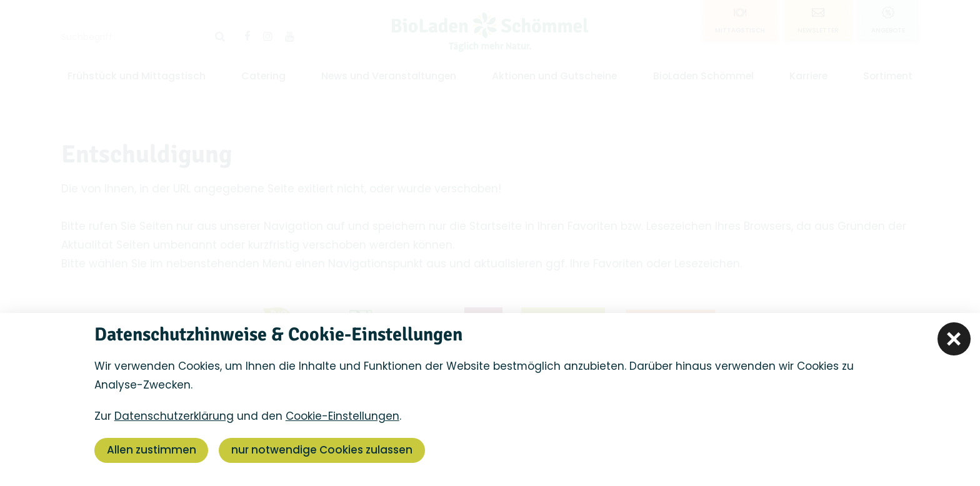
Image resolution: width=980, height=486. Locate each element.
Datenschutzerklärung (174, 416)
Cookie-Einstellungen (342, 416)
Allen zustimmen (152, 450)
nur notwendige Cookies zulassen (322, 450)
